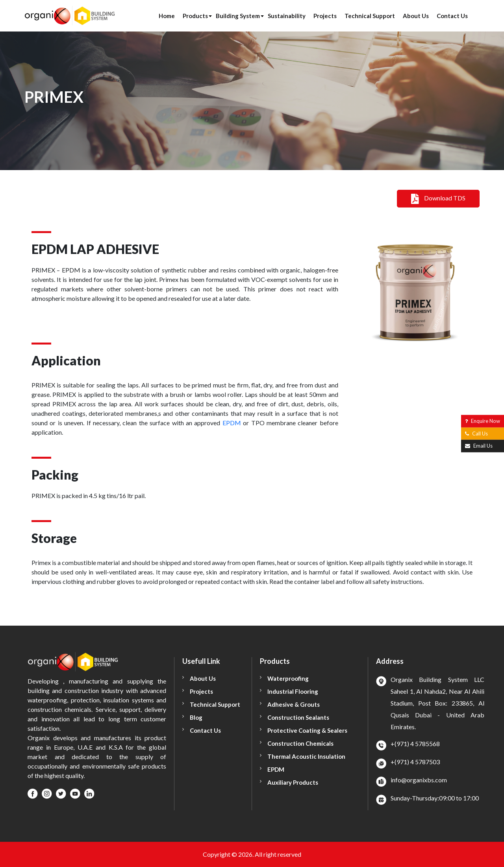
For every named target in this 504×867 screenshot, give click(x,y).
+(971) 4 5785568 (415, 744)
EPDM (232, 423)
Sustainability (287, 16)
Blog (196, 717)
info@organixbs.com (419, 780)
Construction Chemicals (300, 743)
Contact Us (452, 16)
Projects (325, 16)
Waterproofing (288, 678)
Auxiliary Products (293, 782)
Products (195, 16)
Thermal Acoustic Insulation (306, 756)
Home (167, 16)
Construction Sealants (298, 717)
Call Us (476, 433)
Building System (238, 16)
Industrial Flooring (293, 691)
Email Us (479, 446)
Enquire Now (483, 421)
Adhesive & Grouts (294, 704)
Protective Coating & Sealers (307, 730)
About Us (416, 16)
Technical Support (370, 16)
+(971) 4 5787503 (415, 762)
